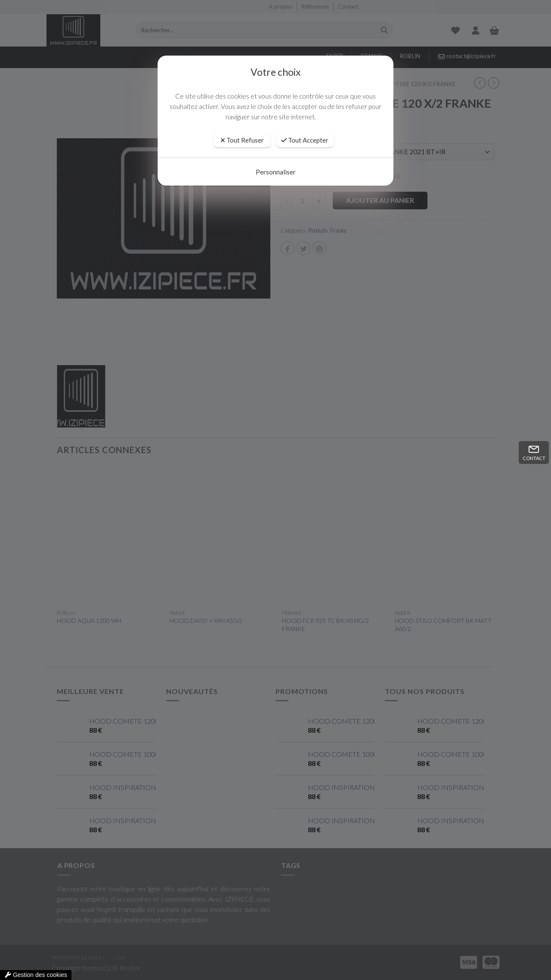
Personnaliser (276, 172)
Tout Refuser (242, 140)
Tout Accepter (305, 140)
